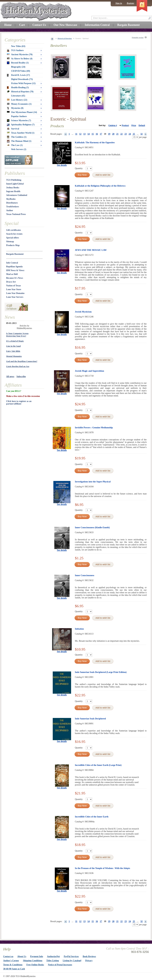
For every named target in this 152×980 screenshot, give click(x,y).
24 (130, 134)
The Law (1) (15, 145)
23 (126, 134)
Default (142, 125)
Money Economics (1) (19, 104)
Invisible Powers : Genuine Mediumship (94, 428)
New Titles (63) (18, 46)
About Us (22, 956)
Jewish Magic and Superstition (89, 371)
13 (84, 134)
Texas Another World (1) (21, 133)
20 (113, 134)
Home (8, 25)
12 (80, 134)
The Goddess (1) (17, 137)
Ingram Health (13, 191)
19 (109, 134)
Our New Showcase (65, 25)
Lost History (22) (17, 100)
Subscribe (21, 377)
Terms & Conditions (13, 965)
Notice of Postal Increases (60, 965)
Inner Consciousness (85, 575)
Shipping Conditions (33, 961)
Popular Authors (19, 116)
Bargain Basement (15, 254)
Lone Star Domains (15, 293)
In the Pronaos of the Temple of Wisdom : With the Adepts (102, 868)
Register (131, 3)
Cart (22, 25)
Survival (13, 129)
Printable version (138, 38)
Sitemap (10, 242)
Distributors (12, 203)
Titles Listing (53, 961)
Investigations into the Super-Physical (93, 482)
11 (76, 134)
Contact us (8, 956)
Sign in (119, 3)
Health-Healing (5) (18, 88)
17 (101, 134)
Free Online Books (35, 965)
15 (93, 134)
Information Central (97, 25)
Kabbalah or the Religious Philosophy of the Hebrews (100, 186)
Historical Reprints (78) (20, 92)
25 (134, 134)
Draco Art (11, 282)
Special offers (13, 238)
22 (121, 134)
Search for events (14, 234)
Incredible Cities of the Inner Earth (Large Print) (98, 765)
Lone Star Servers (15, 297)
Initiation (79, 629)
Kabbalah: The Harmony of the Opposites (95, 143)
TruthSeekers (13, 207)
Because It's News (15, 278)
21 (117, 134)
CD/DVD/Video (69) (21, 71)
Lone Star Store (14, 289)
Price (134, 125)
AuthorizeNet (53, 956)
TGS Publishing (14, 180)
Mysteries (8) (15, 108)
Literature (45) (18, 96)
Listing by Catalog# (72, 961)
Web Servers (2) (19, 149)
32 (142, 134)
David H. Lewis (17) (18, 75)
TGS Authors (15, 50)
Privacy (89, 961)
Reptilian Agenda (14, 267)
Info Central (12, 263)
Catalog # (113, 125)
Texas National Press (16, 214)
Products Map (13, 245)
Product (125, 125)
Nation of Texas (14, 286)
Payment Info (37, 956)
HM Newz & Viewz (15, 270)
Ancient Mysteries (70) (20, 54)
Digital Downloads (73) (22, 79)
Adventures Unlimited (17, 195)
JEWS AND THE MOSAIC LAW (91, 250)
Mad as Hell (12, 274)
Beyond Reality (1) (18, 63)
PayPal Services (71, 956)
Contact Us (39, 25)
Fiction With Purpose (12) (23, 83)
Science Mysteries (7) (19, 121)
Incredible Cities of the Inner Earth (92, 817)
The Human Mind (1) (19, 141)
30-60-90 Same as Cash (14, 969)
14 (89, 134)
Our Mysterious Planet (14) (22, 112)
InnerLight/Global (15, 184)
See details (62, 165)
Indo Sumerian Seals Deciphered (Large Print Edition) (101, 672)
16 (97, 134)
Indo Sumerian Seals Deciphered (90, 719)
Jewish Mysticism (83, 312)
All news (10, 377)
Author (10, 210)
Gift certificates (14, 230)
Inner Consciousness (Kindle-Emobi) (92, 528)
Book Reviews (89, 956)
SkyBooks (11, 199)
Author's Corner (11, 961)
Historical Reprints (65, 38)
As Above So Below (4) (20, 59)
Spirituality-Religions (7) (21, 125)
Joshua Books (13, 188)
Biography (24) (18, 67)
